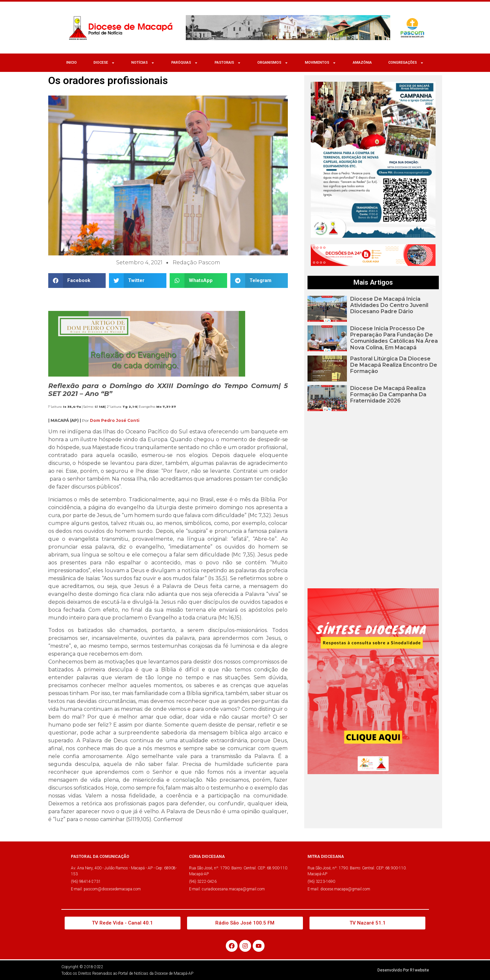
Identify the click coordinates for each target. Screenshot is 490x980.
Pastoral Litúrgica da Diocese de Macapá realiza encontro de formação (394, 365)
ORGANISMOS (273, 63)
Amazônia (362, 63)
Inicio (72, 63)
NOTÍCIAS (143, 63)
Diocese (104, 63)
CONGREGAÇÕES (406, 63)
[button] (77, 281)
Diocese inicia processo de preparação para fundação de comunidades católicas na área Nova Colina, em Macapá (394, 338)
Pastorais (228, 63)
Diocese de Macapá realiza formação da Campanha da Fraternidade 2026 (388, 394)
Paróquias (185, 63)
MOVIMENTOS (320, 63)
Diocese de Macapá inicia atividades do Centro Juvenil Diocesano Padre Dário (389, 305)
